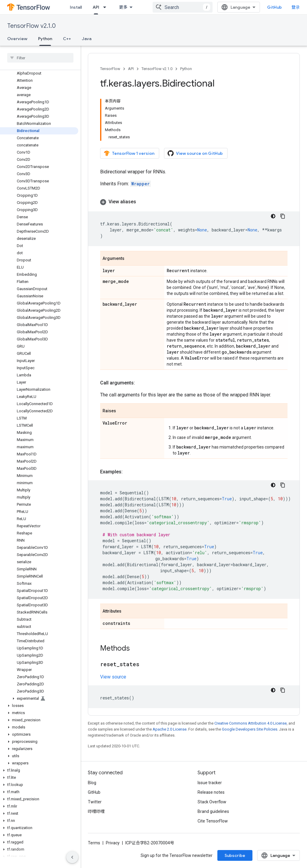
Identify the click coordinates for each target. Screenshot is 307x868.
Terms (94, 843)
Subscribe (235, 855)
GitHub (274, 7)
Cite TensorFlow (213, 821)
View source (113, 677)
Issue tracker (210, 783)
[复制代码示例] (283, 216)
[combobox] (183, 7)
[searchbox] (40, 58)
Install (76, 7)
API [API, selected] (96, 7)
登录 (296, 7)
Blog (92, 783)
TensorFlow (110, 69)
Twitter (95, 802)
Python (186, 69)
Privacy (113, 843)
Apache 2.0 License (170, 729)
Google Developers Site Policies (250, 729)
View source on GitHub (195, 153)
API (131, 69)
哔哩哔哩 (96, 811)
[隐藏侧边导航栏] (72, 857)
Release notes (211, 792)
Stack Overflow (212, 802)
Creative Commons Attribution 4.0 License (250, 723)
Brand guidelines (213, 811)
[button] (39, 699)
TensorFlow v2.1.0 (31, 26)
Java (87, 39)
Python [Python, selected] (45, 39)
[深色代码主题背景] (273, 216)
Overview (17, 39)
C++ (67, 39)
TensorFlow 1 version (129, 153)
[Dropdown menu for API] (106, 7)
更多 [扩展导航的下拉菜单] (123, 7)
